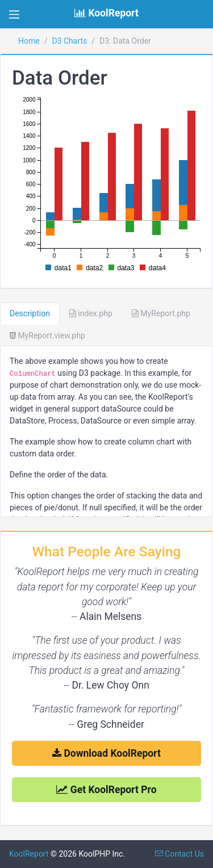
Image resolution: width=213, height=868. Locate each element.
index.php (91, 313)
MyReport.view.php (47, 336)
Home (29, 41)
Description (30, 313)
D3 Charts (69, 41)
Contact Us (179, 854)
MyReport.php (161, 313)
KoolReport (29, 854)
